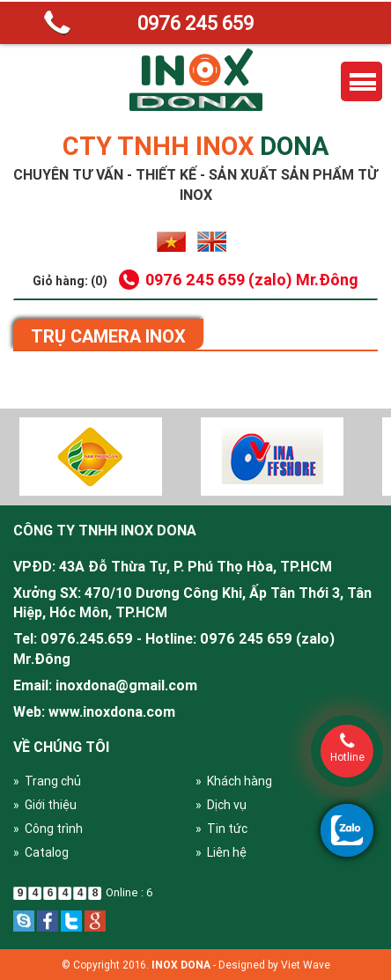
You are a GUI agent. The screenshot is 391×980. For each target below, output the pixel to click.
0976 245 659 (195, 23)
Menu (361, 81)
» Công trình (48, 829)
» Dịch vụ (221, 805)
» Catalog (41, 852)
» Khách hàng (234, 781)
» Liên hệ (221, 852)
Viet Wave (306, 965)
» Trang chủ (47, 781)
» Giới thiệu (45, 805)
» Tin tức (221, 829)
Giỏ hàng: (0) (70, 281)
